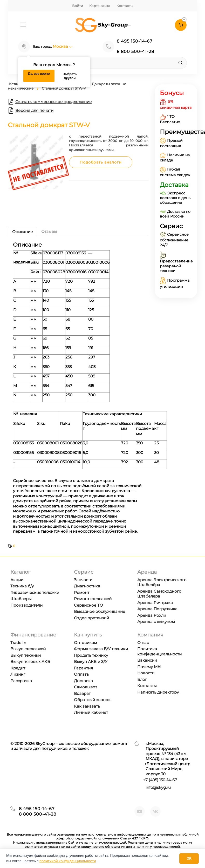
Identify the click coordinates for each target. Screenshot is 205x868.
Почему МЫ (149, 667)
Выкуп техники (26, 655)
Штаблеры (21, 599)
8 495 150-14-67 (135, 41)
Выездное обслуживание (100, 611)
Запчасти (83, 580)
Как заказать (87, 706)
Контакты (125, 6)
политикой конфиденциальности (68, 861)
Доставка (83, 681)
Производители (26, 605)
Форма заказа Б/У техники (101, 649)
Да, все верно (39, 74)
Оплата (81, 674)
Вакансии (147, 660)
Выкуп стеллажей (28, 649)
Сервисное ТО (88, 605)
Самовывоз (86, 687)
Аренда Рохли (152, 615)
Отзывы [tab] (49, 231)
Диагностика (87, 586)
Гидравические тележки (35, 592)
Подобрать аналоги (101, 162)
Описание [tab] (22, 232)
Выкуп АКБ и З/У (91, 662)
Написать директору (158, 692)
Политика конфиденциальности (159, 651)
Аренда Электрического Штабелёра (162, 582)
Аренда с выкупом (156, 622)
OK (189, 858)
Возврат (82, 693)
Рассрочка (21, 681)
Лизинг (18, 674)
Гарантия (83, 668)
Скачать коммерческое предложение (50, 102)
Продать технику (91, 655)
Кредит (18, 668)
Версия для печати (31, 111)
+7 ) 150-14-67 (160, 780)
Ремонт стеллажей (93, 599)
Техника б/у (22, 586)
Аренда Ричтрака (155, 603)
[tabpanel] (78, 390)
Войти (78, 6)
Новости (146, 673)
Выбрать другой (70, 76)
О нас (143, 643)
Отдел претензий (91, 618)
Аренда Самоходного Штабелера (159, 594)
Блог (142, 679)
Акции (17, 580)
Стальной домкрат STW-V (64, 88)
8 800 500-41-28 (135, 52)
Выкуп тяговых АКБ (30, 662)
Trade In (18, 643)
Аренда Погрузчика (157, 609)
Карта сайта (100, 6)
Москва (63, 46)
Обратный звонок (92, 700)
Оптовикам (86, 643)
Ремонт (82, 592)
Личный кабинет (91, 712)
